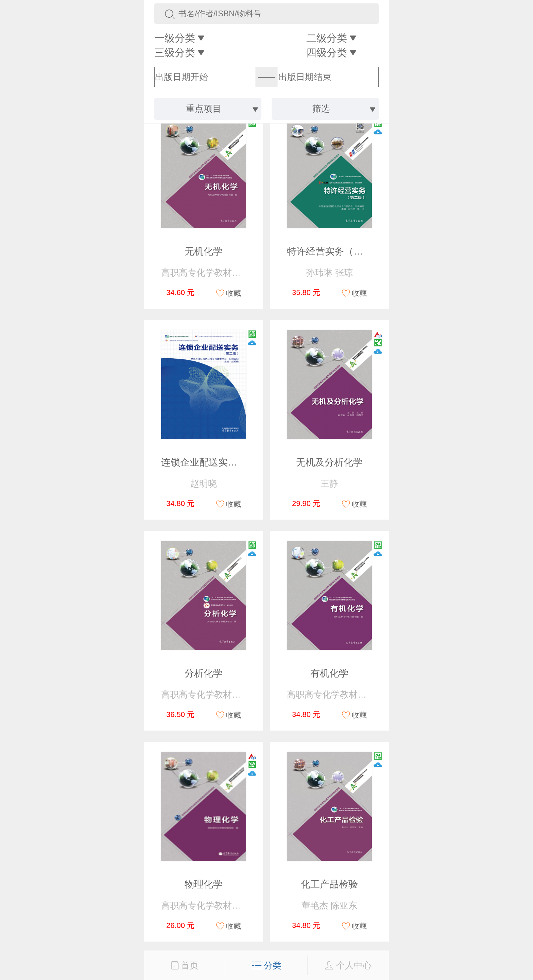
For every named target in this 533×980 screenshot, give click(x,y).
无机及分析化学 (329, 462)
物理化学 (204, 884)
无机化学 (204, 251)
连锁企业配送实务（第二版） (223, 462)
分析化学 (204, 673)
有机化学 (329, 673)
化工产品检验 (329, 884)
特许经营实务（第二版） (339, 251)
